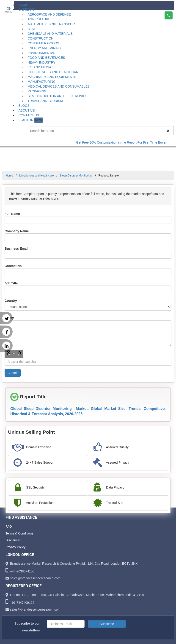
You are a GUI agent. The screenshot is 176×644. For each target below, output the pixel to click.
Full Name (12, 214)
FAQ (9, 526)
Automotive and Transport (52, 24)
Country (11, 301)
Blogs (24, 106)
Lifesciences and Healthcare (54, 72)
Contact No (13, 266)
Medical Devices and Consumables (59, 86)
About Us (26, 110)
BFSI (31, 29)
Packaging (37, 91)
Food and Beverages (46, 58)
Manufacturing (41, 82)
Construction (40, 38)
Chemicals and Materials (50, 34)
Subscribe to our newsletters (27, 627)
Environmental (41, 53)
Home (23, 5)
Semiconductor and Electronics (57, 96)
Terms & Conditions (19, 533)
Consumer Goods (43, 43)
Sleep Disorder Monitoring (76, 176)
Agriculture (39, 19)
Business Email (16, 249)
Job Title (11, 283)
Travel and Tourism (45, 101)
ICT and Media (39, 67)
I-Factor (31, 120)
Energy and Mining (44, 48)
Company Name (17, 231)
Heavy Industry (41, 62)
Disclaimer (13, 540)
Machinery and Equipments (52, 77)
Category (27, 10)
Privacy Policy (15, 547)
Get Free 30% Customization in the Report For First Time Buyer (125, 142)
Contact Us (29, 115)
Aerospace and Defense (49, 14)
